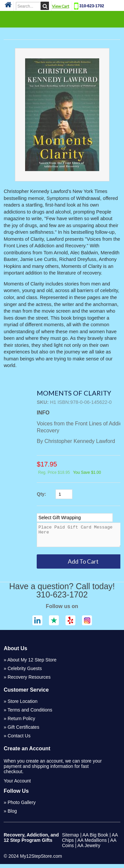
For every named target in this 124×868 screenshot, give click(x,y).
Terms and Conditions (30, 714)
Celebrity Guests (25, 672)
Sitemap (71, 839)
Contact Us (19, 740)
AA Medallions (92, 844)
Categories (62, 19)
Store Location (22, 705)
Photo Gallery (22, 806)
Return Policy (21, 722)
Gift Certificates (23, 731)
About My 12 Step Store (32, 664)
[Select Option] (75, 518)
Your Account (17, 785)
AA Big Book (96, 839)
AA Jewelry (89, 849)
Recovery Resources (29, 681)
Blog (12, 815)
